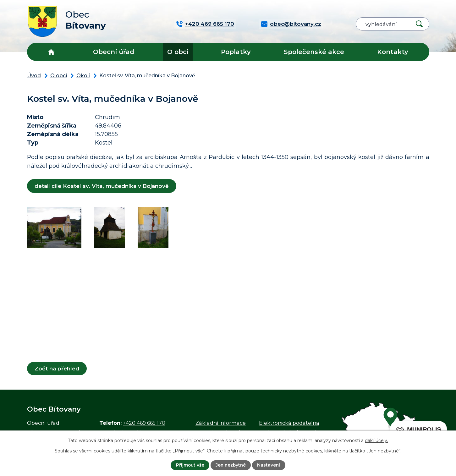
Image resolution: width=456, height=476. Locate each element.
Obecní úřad (114, 52)
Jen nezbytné (231, 465)
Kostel (104, 143)
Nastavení (269, 465)
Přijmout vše (189, 465)
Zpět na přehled (57, 369)
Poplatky (236, 52)
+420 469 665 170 (144, 423)
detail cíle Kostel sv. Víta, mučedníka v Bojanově (102, 186)
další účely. (376, 440)
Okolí (83, 75)
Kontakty (393, 52)
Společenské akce (314, 52)
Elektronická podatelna (289, 423)
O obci (178, 52)
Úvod (51, 52)
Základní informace (221, 423)
